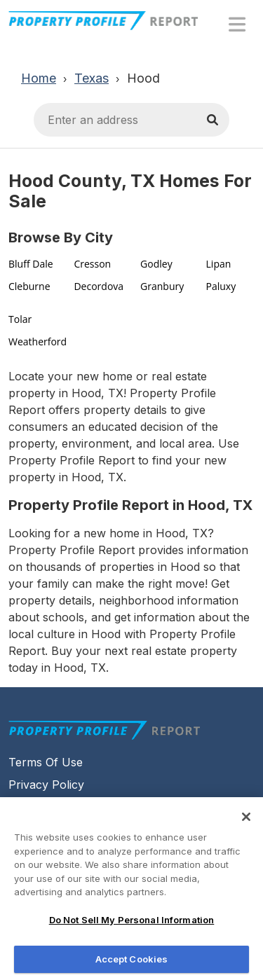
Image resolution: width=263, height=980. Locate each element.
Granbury (162, 286)
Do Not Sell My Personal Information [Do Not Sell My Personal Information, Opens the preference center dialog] (132, 925)
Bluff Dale (31, 264)
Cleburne (29, 286)
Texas (92, 78)
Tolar (20, 319)
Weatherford (38, 341)
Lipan (219, 264)
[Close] (246, 822)
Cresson (92, 264)
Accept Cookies (132, 965)
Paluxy (221, 286)
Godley (156, 264)
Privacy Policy (46, 785)
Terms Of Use (46, 762)
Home (39, 78)
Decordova (99, 286)
